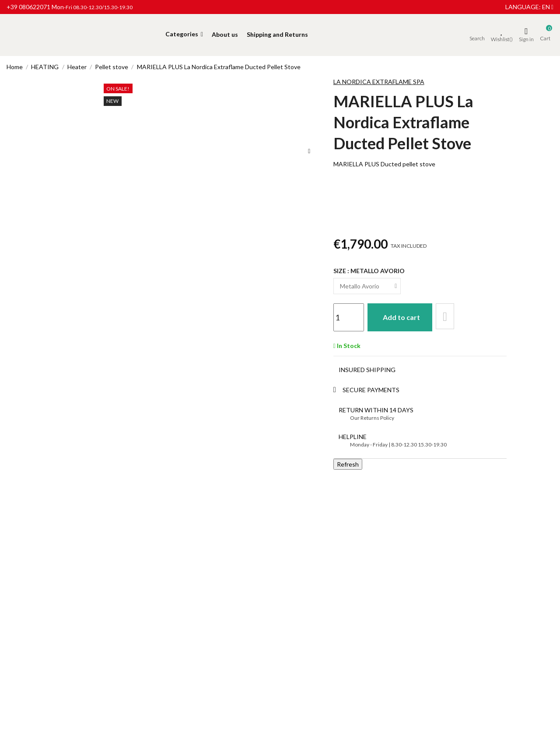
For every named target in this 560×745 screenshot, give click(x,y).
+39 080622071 (28, 7)
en (548, 7)
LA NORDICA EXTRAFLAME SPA (379, 82)
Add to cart (405, 316)
